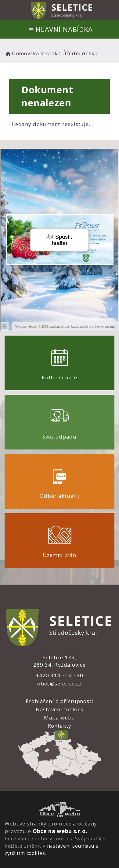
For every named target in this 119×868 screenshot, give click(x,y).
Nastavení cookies (60, 709)
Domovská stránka (33, 53)
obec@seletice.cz (60, 683)
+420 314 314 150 (60, 675)
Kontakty (60, 726)
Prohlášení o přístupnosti (59, 701)
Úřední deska (80, 53)
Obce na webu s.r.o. (60, 831)
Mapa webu (60, 718)
